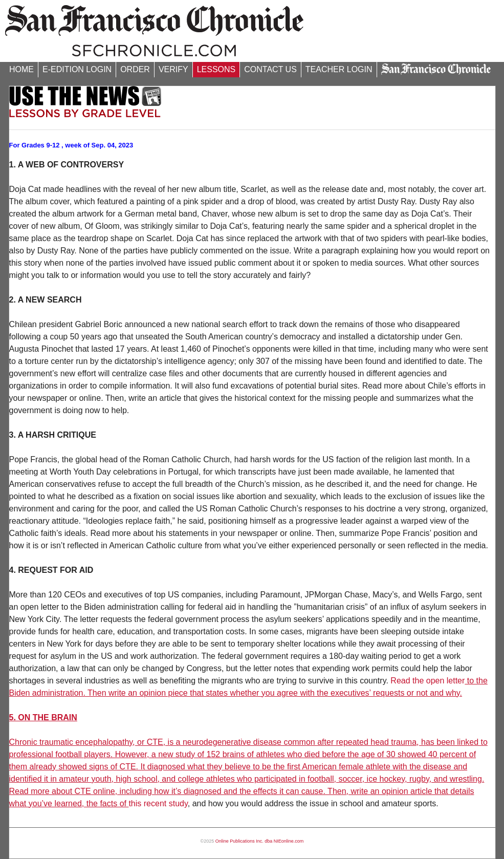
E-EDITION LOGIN (77, 69)
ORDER (135, 69)
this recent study (158, 803)
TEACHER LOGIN (339, 69)
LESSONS (216, 69)
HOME (21, 69)
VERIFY (173, 69)
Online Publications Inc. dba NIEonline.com (260, 841)
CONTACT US (270, 69)
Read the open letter (428, 681)
